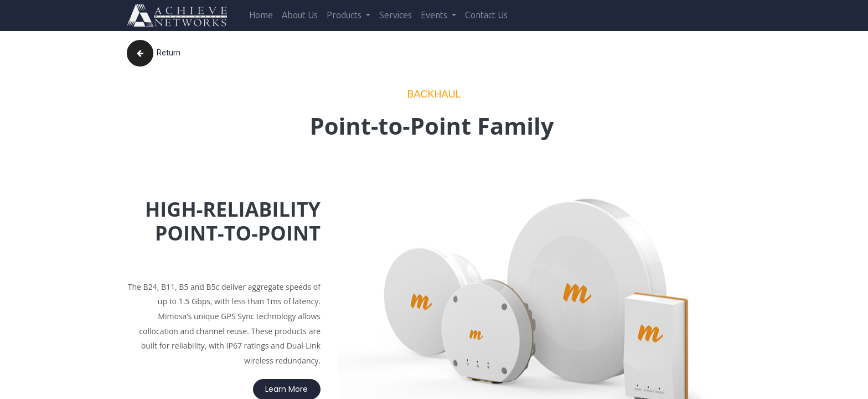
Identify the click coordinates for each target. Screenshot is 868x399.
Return (154, 53)
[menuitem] (261, 16)
